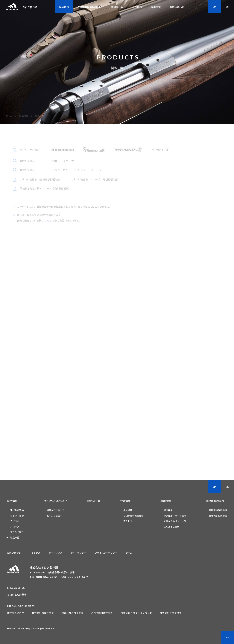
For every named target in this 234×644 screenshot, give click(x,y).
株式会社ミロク (16, 613)
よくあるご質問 (171, 527)
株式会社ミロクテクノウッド (136, 613)
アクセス (128, 521)
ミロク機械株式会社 (102, 613)
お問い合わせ (14, 553)
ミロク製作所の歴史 (133, 516)
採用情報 (166, 501)
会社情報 (125, 501)
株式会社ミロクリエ (171, 613)
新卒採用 (168, 510)
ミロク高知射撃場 (17, 595)
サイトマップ (55, 553)
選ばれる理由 (17, 510)
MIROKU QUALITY (56, 501)
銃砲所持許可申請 (218, 510)
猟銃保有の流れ (215, 501)
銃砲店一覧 (94, 501)
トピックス (35, 553)
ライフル (15, 521)
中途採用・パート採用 (175, 516)
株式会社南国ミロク (43, 613)
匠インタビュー (54, 516)
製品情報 (12, 501)
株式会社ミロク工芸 (72, 613)
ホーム (129, 553)
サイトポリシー (78, 553)
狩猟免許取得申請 (218, 516)
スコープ (15, 527)
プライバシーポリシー (106, 553)
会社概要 (128, 510)
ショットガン (17, 516)
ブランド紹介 (17, 532)
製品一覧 (15, 537)
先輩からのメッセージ (175, 521)
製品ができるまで (56, 510)
